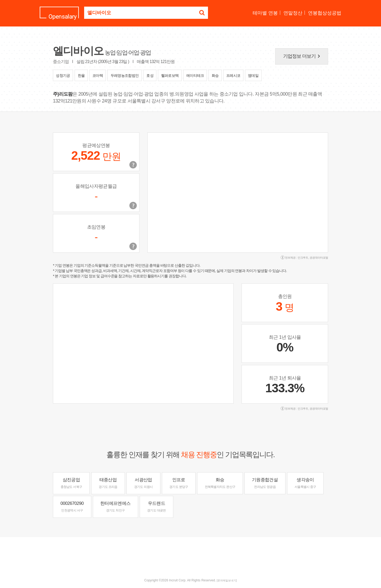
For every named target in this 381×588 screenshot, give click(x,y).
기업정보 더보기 (303, 56)
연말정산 (293, 13)
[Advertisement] (190, 554)
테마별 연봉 (265, 13)
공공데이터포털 (319, 258)
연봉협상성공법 (325, 13)
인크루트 (303, 258)
